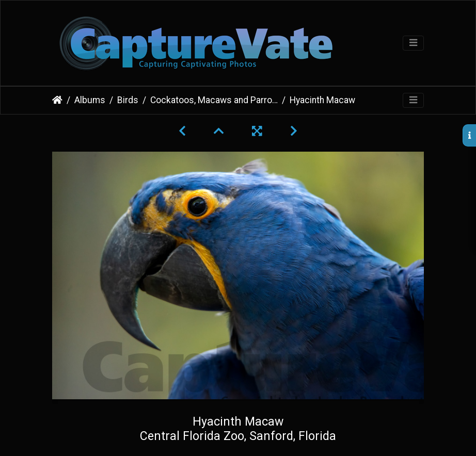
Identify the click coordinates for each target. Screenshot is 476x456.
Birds (128, 100)
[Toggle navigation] (413, 43)
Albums (90, 100)
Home (57, 100)
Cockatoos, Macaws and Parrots (214, 100)
